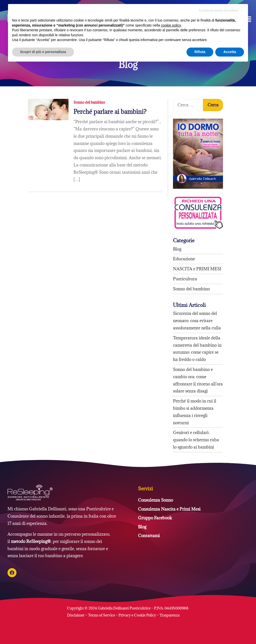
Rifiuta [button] (200, 52)
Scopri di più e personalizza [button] (43, 52)
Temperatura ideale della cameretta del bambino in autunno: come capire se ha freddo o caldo (197, 349)
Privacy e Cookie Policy (137, 615)
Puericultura (185, 279)
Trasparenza (169, 615)
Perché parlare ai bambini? (110, 112)
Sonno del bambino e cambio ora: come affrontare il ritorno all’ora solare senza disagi (198, 380)
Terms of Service (101, 615)
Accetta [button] (230, 52)
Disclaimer (76, 615)
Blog (177, 249)
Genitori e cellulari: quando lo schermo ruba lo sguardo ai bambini (196, 440)
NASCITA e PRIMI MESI (197, 269)
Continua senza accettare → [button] (221, 10)
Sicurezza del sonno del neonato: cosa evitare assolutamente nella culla (197, 321)
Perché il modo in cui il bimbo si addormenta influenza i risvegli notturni (195, 412)
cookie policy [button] (171, 25)
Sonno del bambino (89, 102)
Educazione (184, 259)
